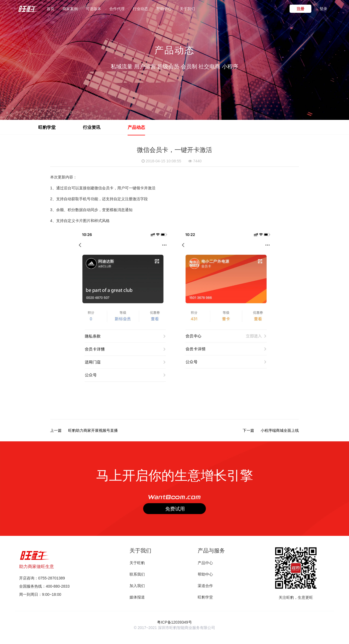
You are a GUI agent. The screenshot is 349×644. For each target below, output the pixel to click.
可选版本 (94, 9)
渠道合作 (205, 586)
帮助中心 (164, 9)
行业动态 (140, 9)
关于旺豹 (137, 563)
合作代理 (117, 9)
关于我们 (187, 9)
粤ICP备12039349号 (174, 622)
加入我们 (137, 586)
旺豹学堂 (205, 597)
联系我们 (137, 574)
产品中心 (205, 563)
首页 (50, 8)
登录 (323, 9)
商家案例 (70, 9)
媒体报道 (137, 597)
